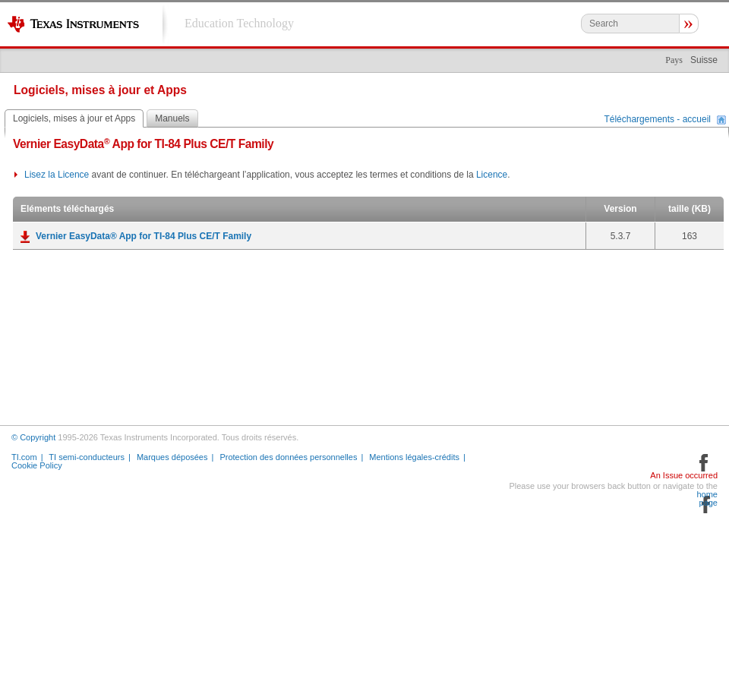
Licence (492, 175)
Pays (674, 60)
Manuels (172, 118)
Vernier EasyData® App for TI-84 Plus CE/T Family (144, 236)
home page (707, 499)
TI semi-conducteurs (87, 457)
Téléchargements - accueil (657, 120)
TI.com (24, 457)
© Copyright (33, 437)
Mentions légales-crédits (414, 457)
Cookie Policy (37, 465)
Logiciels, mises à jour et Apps (74, 118)
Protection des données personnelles (288, 457)
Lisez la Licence (57, 175)
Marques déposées (172, 457)
